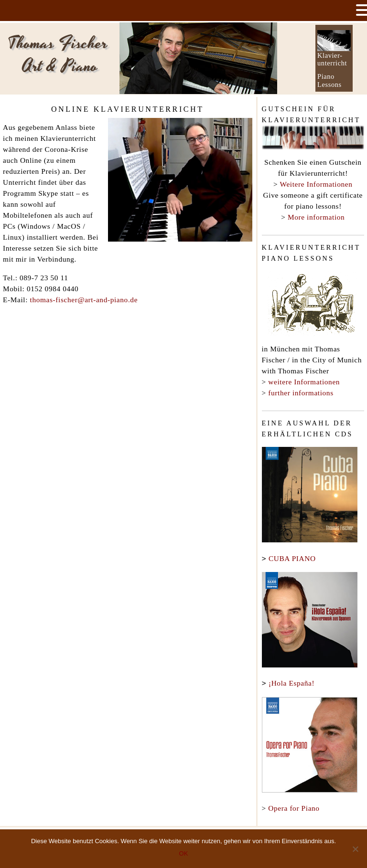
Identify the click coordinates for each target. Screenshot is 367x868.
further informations (301, 393)
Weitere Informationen (316, 184)
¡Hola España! (291, 682)
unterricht (332, 63)
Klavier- (330, 55)
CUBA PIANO (292, 558)
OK (184, 853)
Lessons (329, 85)
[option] (198, 58)
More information (316, 217)
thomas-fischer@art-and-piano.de (84, 300)
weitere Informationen (304, 382)
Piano (326, 76)
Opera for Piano (294, 806)
